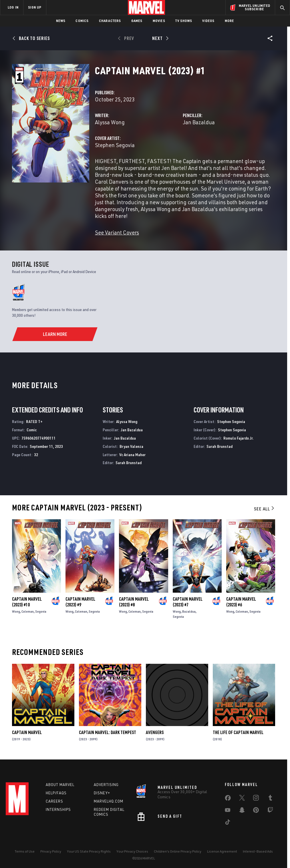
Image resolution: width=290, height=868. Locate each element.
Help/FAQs (56, 793)
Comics (82, 21)
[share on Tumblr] (270, 799)
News (61, 21)
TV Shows (184, 21)
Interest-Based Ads (258, 851)
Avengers (155, 732)
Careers (54, 801)
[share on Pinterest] (256, 811)
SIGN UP (35, 7)
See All (265, 509)
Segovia (41, 611)
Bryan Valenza (131, 446)
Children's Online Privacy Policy (178, 851)
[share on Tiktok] (228, 823)
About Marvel (60, 785)
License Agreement (222, 851)
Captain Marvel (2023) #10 (27, 602)
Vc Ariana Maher (132, 455)
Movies (159, 21)
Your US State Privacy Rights (89, 851)
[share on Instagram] (256, 799)
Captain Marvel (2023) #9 (80, 602)
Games (137, 21)
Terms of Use (25, 851)
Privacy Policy (51, 851)
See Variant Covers (117, 232)
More (230, 21)
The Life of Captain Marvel (238, 732)
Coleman (28, 611)
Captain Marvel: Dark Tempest (108, 732)
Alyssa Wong (110, 122)
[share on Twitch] (270, 811)
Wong (16, 611)
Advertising (106, 785)
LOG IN (13, 7)
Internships (58, 809)
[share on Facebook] (228, 799)
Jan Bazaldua (199, 122)
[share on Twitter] (242, 799)
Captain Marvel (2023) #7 (188, 602)
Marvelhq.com (109, 801)
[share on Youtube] (228, 811)
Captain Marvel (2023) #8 (134, 602)
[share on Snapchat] (242, 811)
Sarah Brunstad (129, 463)
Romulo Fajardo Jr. (239, 438)
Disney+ (102, 793)
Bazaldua (189, 611)
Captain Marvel (27, 732)
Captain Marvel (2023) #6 (241, 602)
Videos (208, 21)
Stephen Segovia (115, 145)
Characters (110, 21)
